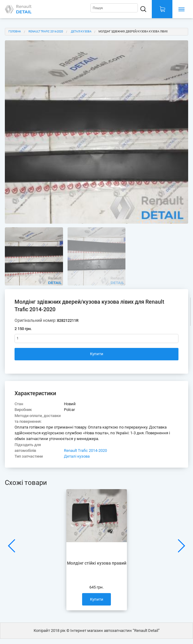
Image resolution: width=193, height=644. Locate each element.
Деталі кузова (81, 32)
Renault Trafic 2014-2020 (46, 32)
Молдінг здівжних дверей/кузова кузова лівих (133, 32)
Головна (15, 32)
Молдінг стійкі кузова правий (97, 563)
